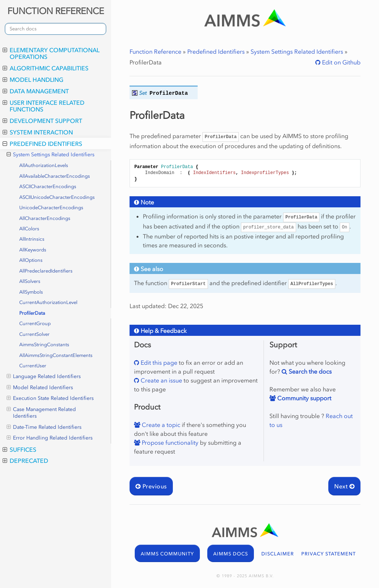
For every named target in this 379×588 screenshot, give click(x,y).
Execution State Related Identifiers (50, 398)
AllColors (29, 229)
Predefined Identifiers (42, 144)
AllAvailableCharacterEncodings (55, 176)
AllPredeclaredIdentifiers (46, 271)
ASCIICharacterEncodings (48, 186)
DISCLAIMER (278, 554)
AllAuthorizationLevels (44, 165)
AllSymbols (31, 292)
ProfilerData (32, 313)
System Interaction (38, 132)
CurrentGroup (35, 323)
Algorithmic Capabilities (46, 68)
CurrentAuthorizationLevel (48, 302)
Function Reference (155, 51)
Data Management (36, 91)
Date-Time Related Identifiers (44, 427)
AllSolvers (30, 281)
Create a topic (160, 425)
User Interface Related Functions (43, 106)
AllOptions (31, 260)
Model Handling (33, 80)
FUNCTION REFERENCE (56, 11)
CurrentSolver (34, 334)
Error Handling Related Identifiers (50, 438)
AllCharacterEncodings (45, 218)
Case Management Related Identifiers (41, 413)
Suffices (19, 450)
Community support (303, 398)
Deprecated (25, 461)
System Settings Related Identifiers (51, 155)
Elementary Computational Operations (51, 53)
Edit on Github (341, 62)
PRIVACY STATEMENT (328, 554)
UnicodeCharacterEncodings (51, 208)
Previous (151, 486)
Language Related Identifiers (44, 377)
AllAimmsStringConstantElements (56, 355)
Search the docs (309, 371)
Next (344, 486)
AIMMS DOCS (231, 554)
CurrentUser (33, 366)
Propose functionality (169, 442)
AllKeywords (33, 250)
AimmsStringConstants (44, 345)
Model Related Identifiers (40, 388)
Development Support (42, 121)
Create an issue (161, 380)
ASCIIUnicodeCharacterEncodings (57, 197)
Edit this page (158, 363)
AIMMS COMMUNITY (167, 554)
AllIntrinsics (32, 239)
